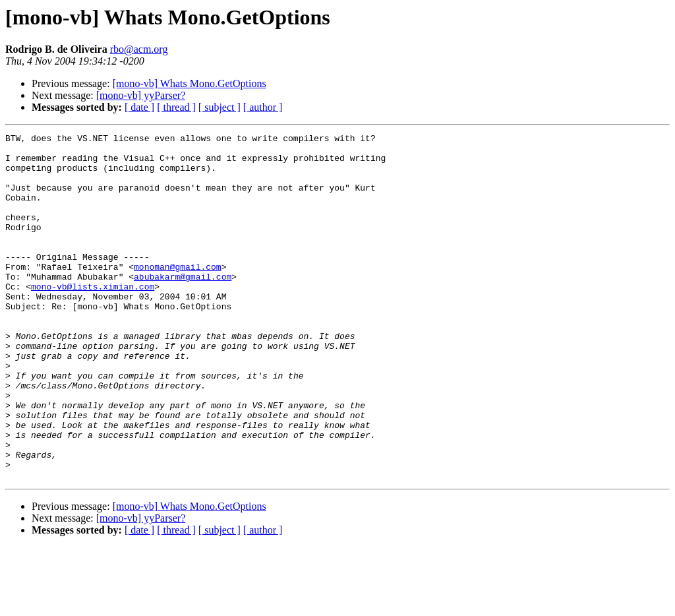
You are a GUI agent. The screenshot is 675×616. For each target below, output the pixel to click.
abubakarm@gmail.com (183, 306)
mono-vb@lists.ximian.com (93, 318)
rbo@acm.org (139, 49)
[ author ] (263, 107)
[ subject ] (220, 107)
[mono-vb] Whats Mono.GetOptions (190, 83)
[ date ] (139, 107)
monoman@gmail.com (178, 294)
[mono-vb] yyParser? (141, 95)
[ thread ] (176, 107)
